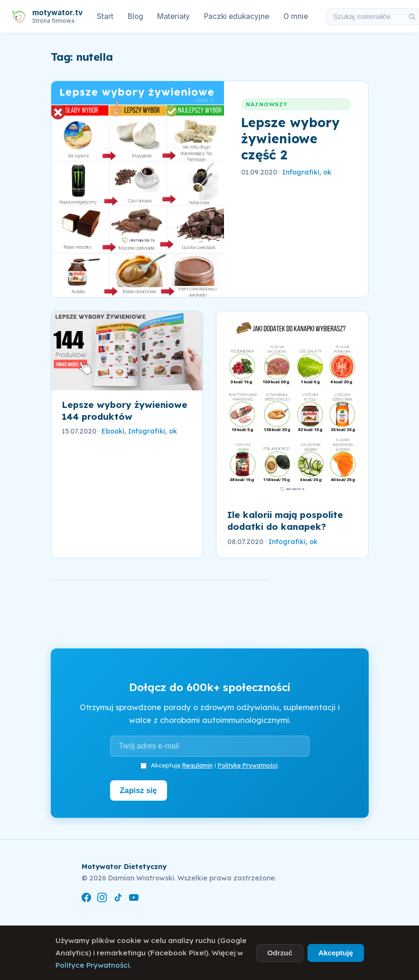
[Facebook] (86, 899)
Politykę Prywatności (248, 765)
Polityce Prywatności (93, 965)
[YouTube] (134, 899)
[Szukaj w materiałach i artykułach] (365, 17)
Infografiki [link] (301, 172)
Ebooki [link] (113, 431)
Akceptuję (336, 953)
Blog (135, 16)
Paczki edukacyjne (237, 16)
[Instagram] (102, 899)
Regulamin (197, 765)
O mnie (296, 16)
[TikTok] (118, 899)
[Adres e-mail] (210, 746)
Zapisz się (139, 790)
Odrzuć (280, 953)
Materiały (173, 16)
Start (105, 16)
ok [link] (327, 172)
